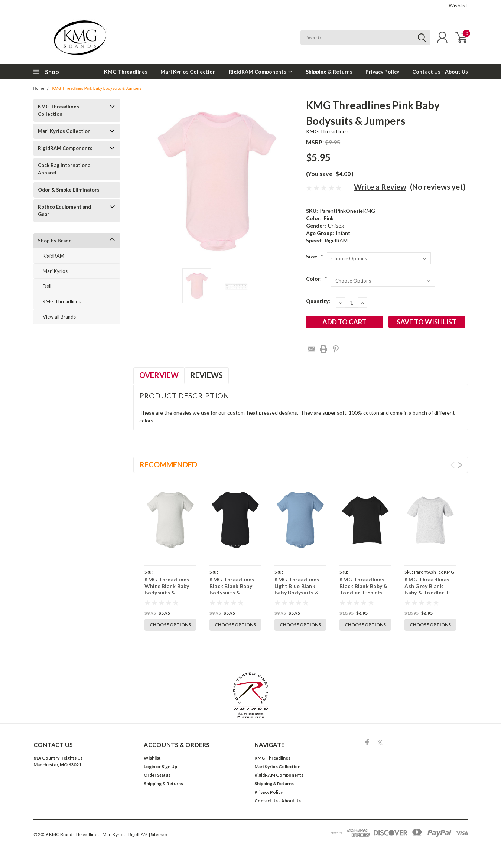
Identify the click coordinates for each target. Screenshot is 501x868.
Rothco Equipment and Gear (64, 211)
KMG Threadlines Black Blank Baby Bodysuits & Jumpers (232, 589)
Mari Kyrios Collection (188, 71)
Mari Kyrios (55, 271)
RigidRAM (53, 256)
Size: (315, 256)
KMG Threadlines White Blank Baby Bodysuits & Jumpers (167, 589)
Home (39, 89)
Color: (317, 279)
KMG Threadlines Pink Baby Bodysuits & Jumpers (97, 89)
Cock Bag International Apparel (65, 169)
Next (460, 465)
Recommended (168, 464)
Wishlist (458, 5)
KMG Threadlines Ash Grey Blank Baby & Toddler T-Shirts (428, 589)
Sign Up (169, 766)
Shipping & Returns (329, 71)
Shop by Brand (55, 241)
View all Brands (59, 317)
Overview (159, 375)
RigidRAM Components (261, 71)
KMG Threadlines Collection (58, 110)
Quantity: (318, 301)
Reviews (206, 375)
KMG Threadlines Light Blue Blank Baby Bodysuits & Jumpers (297, 589)
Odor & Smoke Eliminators (69, 190)
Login (149, 766)
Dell (47, 286)
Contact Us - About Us (440, 71)
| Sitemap (158, 834)
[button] (251, 695)
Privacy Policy (382, 71)
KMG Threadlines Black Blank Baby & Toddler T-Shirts (364, 586)
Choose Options (170, 625)
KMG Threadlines (126, 71)
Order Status (157, 775)
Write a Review (380, 187)
